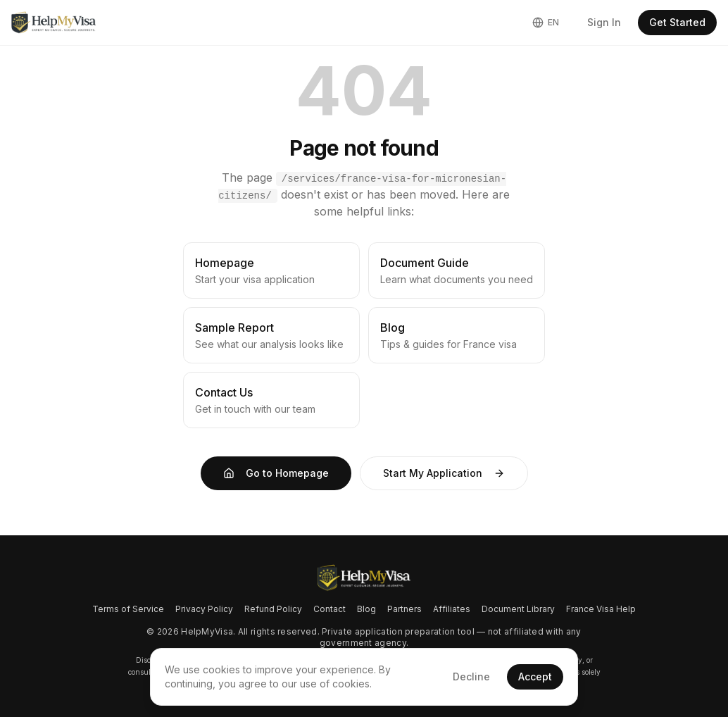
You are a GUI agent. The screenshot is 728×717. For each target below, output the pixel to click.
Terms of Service (128, 609)
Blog (366, 609)
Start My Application (444, 473)
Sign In (604, 22)
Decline (471, 677)
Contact (330, 609)
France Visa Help (601, 609)
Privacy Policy (204, 609)
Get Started (677, 22)
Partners (404, 609)
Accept (535, 677)
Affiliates (452, 609)
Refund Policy (273, 609)
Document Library (518, 609)
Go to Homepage (276, 473)
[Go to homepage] (364, 578)
